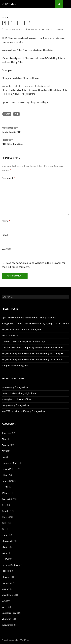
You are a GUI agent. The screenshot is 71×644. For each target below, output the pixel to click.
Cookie (5, 457)
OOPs (5, 559)
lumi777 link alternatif (13, 411)
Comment (8, 178)
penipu (5, 405)
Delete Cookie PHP (35, 130)
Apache (6, 445)
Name (6, 221)
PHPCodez (9, 4)
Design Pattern (9, 469)
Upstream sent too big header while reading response (29, 318)
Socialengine (8, 595)
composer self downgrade (15, 365)
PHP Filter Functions (35, 142)
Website (6, 249)
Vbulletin (6, 619)
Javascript (7, 499)
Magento (6, 541)
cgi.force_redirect (21, 387)
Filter (5, 17)
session (5, 589)
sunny (5, 387)
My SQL (6, 547)
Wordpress (7, 625)
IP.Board (6, 493)
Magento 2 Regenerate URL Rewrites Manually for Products (32, 359)
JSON (5, 523)
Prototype (7, 583)
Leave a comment (54, 29)
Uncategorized (9, 613)
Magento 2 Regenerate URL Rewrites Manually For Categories (33, 353)
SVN (4, 607)
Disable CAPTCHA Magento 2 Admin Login (24, 341)
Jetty (4, 505)
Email (6, 235)
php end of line (23, 399)
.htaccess (6, 433)
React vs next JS (10, 335)
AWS (4, 451)
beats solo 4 (8, 393)
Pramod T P (34, 29)
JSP (3, 529)
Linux (4, 535)
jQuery (5, 517)
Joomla (5, 511)
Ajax (4, 439)
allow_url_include (27, 393)
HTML (5, 487)
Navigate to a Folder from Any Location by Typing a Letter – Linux (35, 323)
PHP (17, 114)
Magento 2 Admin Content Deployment (22, 329)
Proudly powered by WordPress (16, 640)
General (6, 481)
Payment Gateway (11, 565)
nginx (4, 553)
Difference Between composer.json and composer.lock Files (32, 347)
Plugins (5, 577)
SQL (4, 601)
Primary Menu (67, 4)
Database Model (10, 463)
